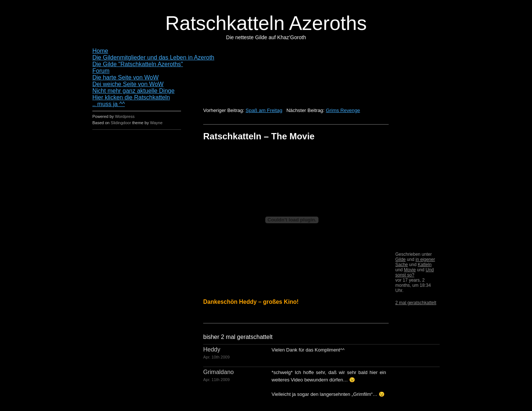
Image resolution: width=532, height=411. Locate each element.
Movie (410, 270)
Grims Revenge (343, 110)
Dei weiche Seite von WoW (128, 84)
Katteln (425, 265)
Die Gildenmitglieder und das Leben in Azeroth (153, 57)
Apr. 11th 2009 (216, 380)
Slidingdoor (121, 123)
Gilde (400, 259)
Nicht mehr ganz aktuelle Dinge (133, 91)
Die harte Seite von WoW (125, 77)
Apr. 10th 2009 (216, 357)
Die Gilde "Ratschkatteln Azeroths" (138, 64)
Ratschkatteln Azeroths (266, 23)
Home (100, 51)
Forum (101, 71)
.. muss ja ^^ (109, 104)
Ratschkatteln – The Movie (259, 136)
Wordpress (125, 116)
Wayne (156, 123)
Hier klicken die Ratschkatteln (131, 97)
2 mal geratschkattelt (416, 303)
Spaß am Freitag (264, 110)
